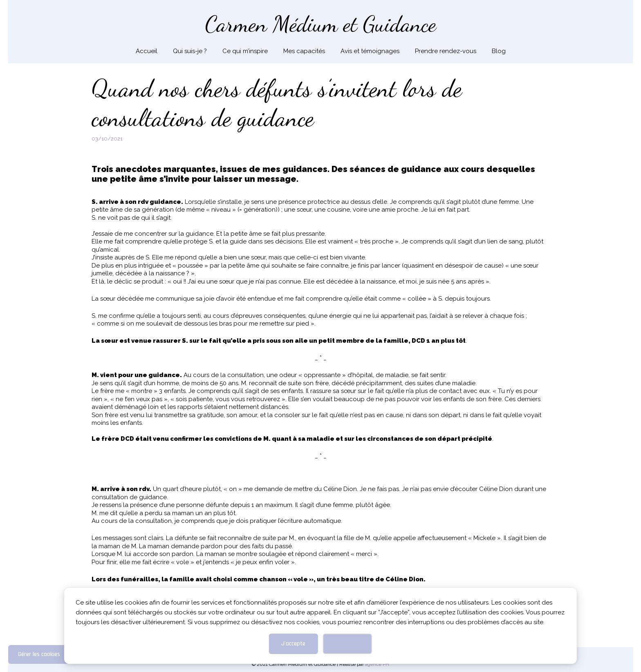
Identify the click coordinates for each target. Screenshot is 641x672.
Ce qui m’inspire (245, 51)
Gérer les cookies (39, 654)
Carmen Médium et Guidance (321, 24)
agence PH (377, 664)
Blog (499, 51)
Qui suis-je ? (190, 51)
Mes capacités (304, 51)
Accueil (147, 51)
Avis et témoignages (370, 51)
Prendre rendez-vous (446, 51)
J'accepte (293, 644)
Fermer (347, 644)
